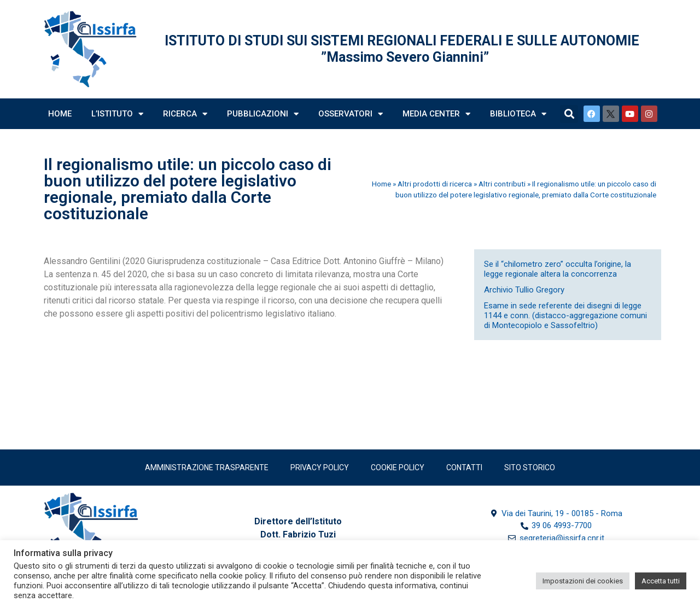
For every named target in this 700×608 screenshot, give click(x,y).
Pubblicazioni (263, 114)
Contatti (464, 467)
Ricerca (185, 114)
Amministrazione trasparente (207, 467)
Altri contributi (502, 184)
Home (60, 114)
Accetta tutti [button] (661, 581)
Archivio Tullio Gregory (524, 290)
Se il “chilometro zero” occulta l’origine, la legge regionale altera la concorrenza (558, 269)
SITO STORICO (530, 467)
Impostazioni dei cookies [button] (583, 581)
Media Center (436, 114)
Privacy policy (320, 467)
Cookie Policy (398, 467)
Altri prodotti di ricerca (435, 184)
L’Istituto (117, 114)
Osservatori (351, 114)
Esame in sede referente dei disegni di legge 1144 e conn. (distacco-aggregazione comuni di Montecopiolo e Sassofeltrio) (565, 315)
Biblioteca (518, 114)
